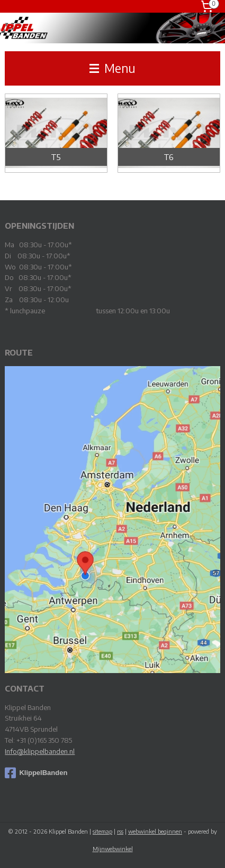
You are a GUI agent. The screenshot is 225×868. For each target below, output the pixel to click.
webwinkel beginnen (155, 831)
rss (120, 831)
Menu (112, 68)
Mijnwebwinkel (113, 849)
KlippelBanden (36, 773)
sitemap (102, 831)
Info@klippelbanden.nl (40, 751)
